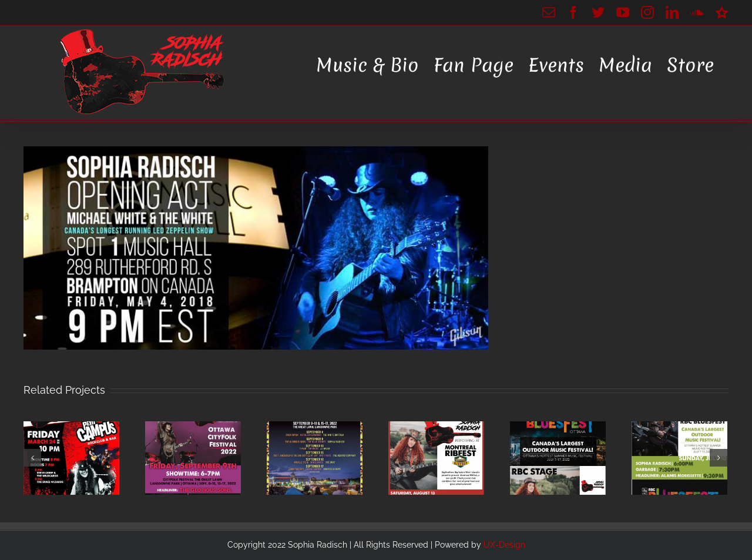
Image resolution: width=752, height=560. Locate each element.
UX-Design (504, 545)
